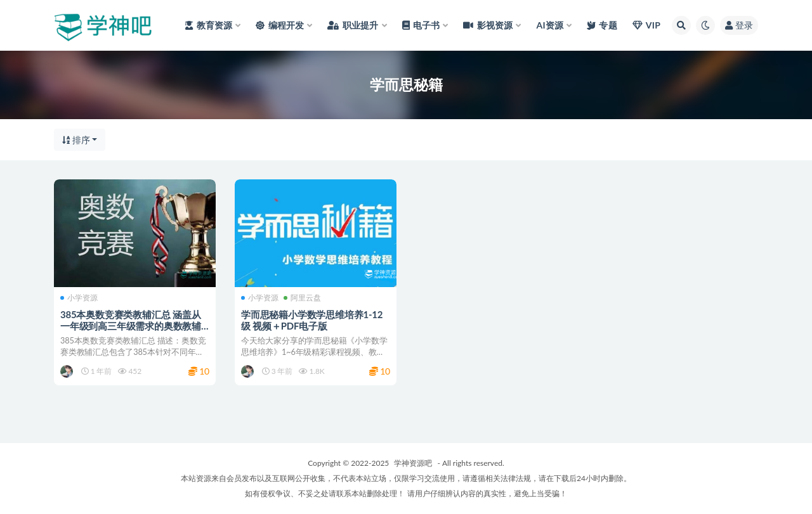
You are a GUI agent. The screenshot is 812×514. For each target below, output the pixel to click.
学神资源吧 (413, 463)
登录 (739, 25)
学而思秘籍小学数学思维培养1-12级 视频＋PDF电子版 (312, 320)
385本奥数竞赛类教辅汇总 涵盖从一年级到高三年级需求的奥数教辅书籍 (131, 326)
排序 (76, 140)
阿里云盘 (302, 298)
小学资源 (79, 298)
